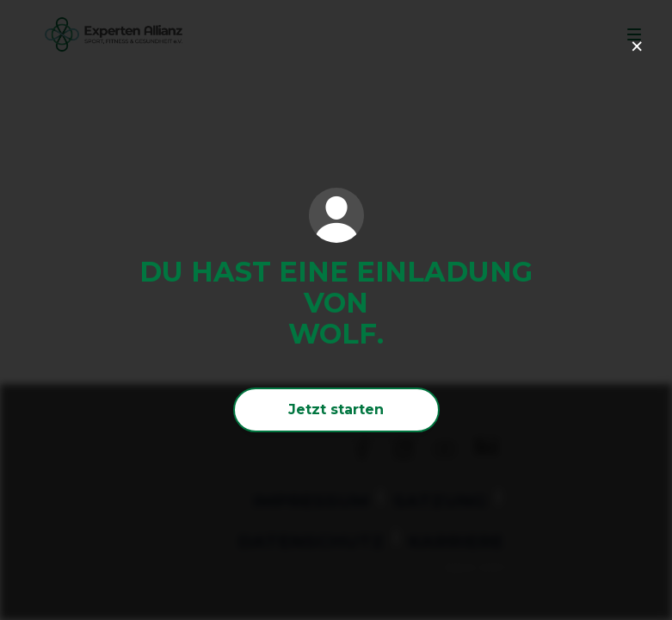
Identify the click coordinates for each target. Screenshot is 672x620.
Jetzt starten (336, 409)
